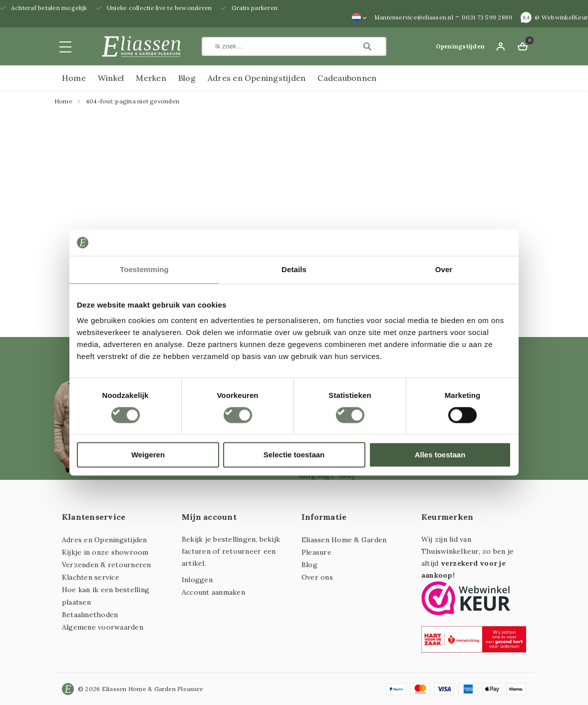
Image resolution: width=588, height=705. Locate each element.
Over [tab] (444, 269)
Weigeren (148, 455)
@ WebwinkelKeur (561, 17)
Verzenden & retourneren (107, 565)
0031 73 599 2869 (487, 17)
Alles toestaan (440, 455)
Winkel (111, 78)
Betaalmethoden (90, 615)
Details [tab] (294, 269)
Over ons (317, 577)
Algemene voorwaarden (103, 627)
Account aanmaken (213, 592)
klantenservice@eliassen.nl (414, 17)
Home (74, 78)
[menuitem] (359, 17)
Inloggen (197, 580)
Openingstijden (460, 46)
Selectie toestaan (294, 455)
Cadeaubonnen (347, 78)
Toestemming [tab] (144, 269)
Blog (187, 78)
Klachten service (91, 577)
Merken (151, 78)
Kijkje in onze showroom (105, 552)
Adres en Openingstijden (257, 78)
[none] (359, 17)
